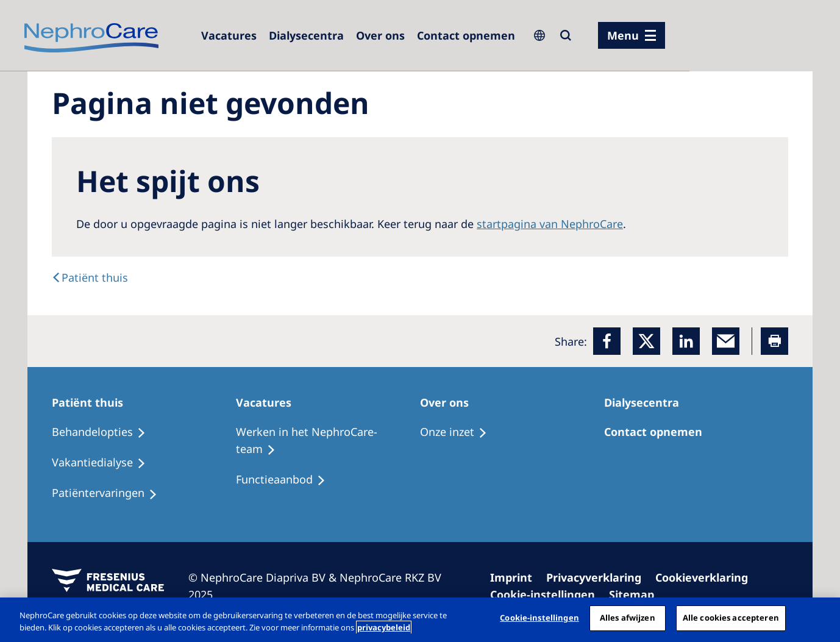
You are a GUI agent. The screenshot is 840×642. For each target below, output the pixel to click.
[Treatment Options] (104, 432)
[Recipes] (104, 463)
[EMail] (726, 341)
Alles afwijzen (628, 618)
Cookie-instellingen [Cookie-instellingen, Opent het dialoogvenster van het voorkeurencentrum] (539, 618)
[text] (90, 277)
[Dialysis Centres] (229, 35)
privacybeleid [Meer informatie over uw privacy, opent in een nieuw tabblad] (384, 627)
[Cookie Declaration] (707, 577)
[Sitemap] (637, 594)
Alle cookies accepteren (731, 618)
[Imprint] (517, 577)
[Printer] (774, 341)
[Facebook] (607, 341)
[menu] (632, 35)
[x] (646, 341)
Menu (623, 35)
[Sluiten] (820, 618)
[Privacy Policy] (599, 577)
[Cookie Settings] (548, 594)
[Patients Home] (93, 402)
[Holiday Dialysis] (110, 493)
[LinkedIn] (686, 341)
